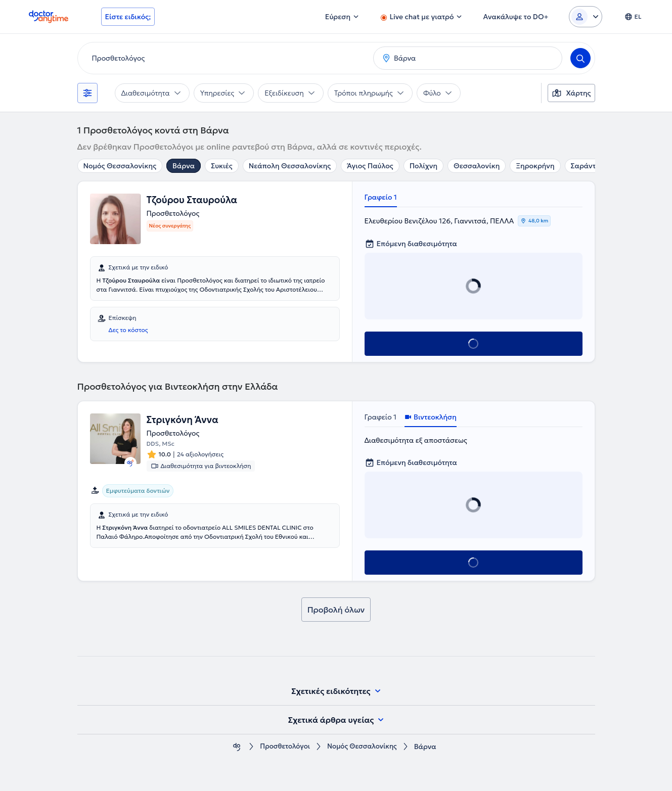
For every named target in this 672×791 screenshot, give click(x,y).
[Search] (580, 58)
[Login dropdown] (586, 17)
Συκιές (222, 166)
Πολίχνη (423, 166)
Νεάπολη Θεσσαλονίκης (290, 166)
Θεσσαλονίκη (477, 166)
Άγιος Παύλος (370, 166)
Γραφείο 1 (381, 197)
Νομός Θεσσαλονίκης (120, 166)
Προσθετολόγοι (283, 747)
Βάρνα (184, 166)
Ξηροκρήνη (535, 166)
